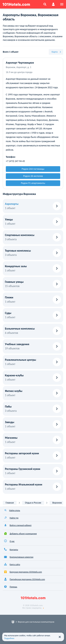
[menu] (62, 4)
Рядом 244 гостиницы (33, 169)
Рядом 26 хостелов (33, 176)
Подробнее (9, 638)
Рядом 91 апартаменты (33, 183)
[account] (53, 4)
